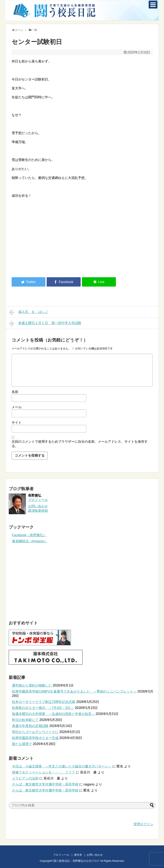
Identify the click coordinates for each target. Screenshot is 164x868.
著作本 (78, 855)
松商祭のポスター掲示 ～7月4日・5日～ (43, 708)
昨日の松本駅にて (25, 720)
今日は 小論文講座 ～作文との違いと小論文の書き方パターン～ (62, 766)
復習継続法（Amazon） (30, 541)
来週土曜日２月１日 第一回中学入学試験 (45, 323)
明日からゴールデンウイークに (35, 732)
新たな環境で (22, 744)
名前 (15, 392)
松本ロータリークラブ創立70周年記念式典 (44, 702)
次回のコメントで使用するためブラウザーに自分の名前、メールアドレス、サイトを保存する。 (80, 444)
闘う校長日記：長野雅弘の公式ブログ (77, 861)
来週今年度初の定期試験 (30, 726)
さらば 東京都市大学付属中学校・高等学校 (45, 784)
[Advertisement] (46, 240)
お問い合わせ (99, 855)
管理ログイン (143, 824)
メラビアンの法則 (25, 778)
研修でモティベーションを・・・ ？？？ (44, 772)
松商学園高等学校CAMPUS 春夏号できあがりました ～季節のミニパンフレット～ (74, 691)
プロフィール (38, 500)
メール (17, 407)
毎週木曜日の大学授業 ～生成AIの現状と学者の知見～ (53, 714)
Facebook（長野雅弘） (29, 535)
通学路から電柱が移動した (32, 685)
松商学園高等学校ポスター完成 (35, 738)
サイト (17, 422)
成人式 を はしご (29, 312)
